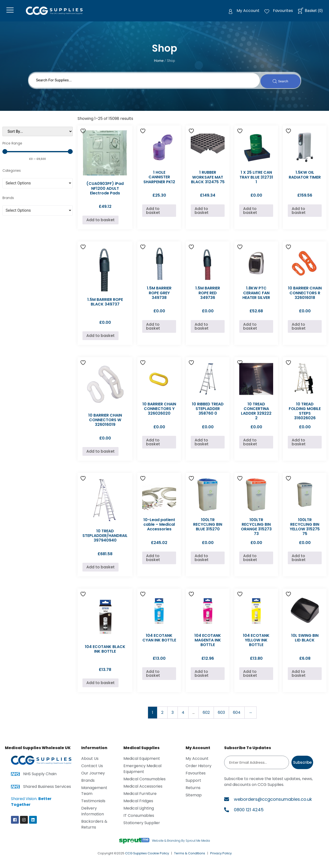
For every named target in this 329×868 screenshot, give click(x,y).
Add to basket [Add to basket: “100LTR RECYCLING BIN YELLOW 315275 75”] (299, 562)
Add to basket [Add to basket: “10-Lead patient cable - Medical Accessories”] (153, 562)
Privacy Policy (221, 857)
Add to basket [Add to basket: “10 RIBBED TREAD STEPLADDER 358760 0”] (202, 446)
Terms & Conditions (190, 857)
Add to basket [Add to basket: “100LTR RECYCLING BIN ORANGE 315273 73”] (250, 562)
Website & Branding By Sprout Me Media (181, 844)
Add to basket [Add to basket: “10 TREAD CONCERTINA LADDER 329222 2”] (250, 446)
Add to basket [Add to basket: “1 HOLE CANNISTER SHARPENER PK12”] (153, 214)
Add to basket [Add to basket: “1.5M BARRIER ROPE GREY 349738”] (153, 330)
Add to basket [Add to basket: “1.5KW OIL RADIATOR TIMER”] (299, 214)
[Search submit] (279, 84)
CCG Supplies (136, 857)
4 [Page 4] (183, 716)
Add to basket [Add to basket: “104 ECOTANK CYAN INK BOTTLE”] (153, 677)
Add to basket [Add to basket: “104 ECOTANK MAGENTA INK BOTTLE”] (202, 677)
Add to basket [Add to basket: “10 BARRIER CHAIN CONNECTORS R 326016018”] (299, 330)
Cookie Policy (158, 857)
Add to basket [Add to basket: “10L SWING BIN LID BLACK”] (299, 677)
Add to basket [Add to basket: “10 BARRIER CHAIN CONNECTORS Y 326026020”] (153, 446)
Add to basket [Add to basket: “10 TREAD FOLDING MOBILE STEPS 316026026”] (299, 446)
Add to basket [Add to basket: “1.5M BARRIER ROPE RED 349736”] (202, 330)
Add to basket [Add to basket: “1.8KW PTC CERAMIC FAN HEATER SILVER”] (250, 330)
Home (159, 63)
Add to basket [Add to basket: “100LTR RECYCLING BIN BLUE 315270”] (202, 562)
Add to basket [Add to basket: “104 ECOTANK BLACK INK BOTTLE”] (100, 687)
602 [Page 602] (206, 716)
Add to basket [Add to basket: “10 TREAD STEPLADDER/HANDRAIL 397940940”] (100, 571)
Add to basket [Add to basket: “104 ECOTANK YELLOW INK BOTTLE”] (250, 677)
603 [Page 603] (221, 716)
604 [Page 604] (237, 716)
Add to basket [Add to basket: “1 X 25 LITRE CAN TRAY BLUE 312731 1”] (250, 214)
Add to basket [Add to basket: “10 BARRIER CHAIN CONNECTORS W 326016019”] (100, 455)
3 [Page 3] (173, 716)
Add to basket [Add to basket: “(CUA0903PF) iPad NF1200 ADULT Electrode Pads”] (100, 224)
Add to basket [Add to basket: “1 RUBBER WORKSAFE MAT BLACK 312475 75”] (202, 214)
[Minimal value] (38, 155)
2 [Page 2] (162, 716)
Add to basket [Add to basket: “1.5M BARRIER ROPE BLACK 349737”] (100, 339)
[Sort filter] (38, 135)
